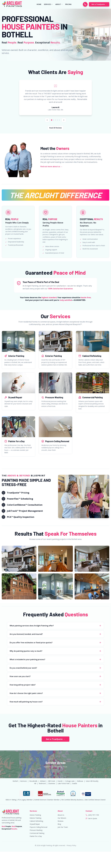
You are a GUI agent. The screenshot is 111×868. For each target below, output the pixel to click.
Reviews (61, 821)
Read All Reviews (55, 128)
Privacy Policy (71, 845)
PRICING (68, 4)
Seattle (75, 783)
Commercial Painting (37, 833)
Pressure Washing (36, 830)
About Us (61, 815)
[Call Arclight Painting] (85, 4)
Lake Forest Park (64, 783)
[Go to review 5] (59, 120)
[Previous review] (47, 120)
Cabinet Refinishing (36, 821)
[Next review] (64, 120)
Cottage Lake (70, 781)
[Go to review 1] (52, 120)
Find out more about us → (51, 167)
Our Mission (62, 818)
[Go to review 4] (57, 120)
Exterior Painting (35, 818)
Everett (60, 781)
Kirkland (43, 781)
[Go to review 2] (54, 120)
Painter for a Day (36, 836)
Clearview (52, 783)
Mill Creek (52, 781)
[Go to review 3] (55, 120)
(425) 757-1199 (94, 815)
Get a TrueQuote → (99, 4)
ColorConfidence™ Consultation (25, 505)
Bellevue (80, 781)
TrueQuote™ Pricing (18, 493)
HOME (39, 4)
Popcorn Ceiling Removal (38, 827)
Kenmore (24, 781)
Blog (59, 824)
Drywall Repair (35, 824)
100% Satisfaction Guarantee (60, 289)
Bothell (15, 781)
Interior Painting (35, 815)
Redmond (42, 783)
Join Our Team (63, 827)
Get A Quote (93, 818)
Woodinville (33, 781)
